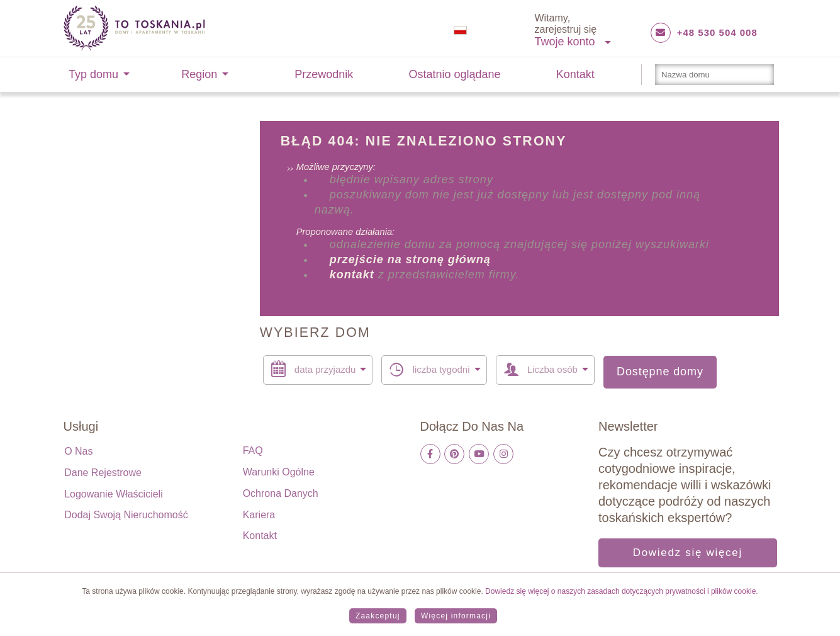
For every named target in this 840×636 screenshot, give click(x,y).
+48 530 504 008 (717, 32)
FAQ (253, 451)
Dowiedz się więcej (688, 553)
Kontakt (575, 74)
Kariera (259, 515)
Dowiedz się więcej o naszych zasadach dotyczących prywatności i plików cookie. (621, 591)
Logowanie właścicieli (114, 494)
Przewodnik (324, 74)
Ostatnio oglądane (455, 74)
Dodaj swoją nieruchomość (126, 515)
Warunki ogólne (279, 472)
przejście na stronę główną (410, 259)
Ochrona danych (281, 493)
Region (199, 74)
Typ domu (93, 74)
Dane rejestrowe (103, 473)
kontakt (352, 275)
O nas (78, 451)
